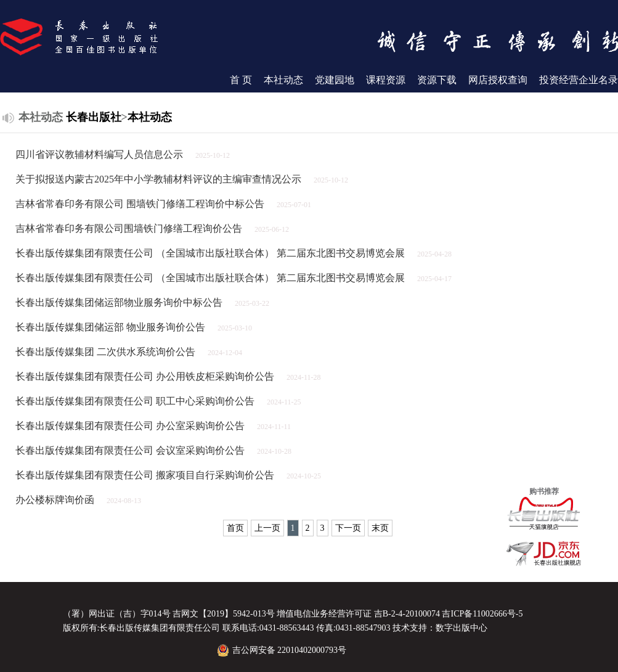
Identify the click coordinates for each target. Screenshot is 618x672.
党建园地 (335, 80)
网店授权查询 (498, 80)
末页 (380, 528)
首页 (235, 528)
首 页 (241, 80)
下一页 (348, 528)
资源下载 (437, 80)
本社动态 (283, 80)
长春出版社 (94, 117)
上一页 (267, 528)
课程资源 (386, 80)
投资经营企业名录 (579, 80)
